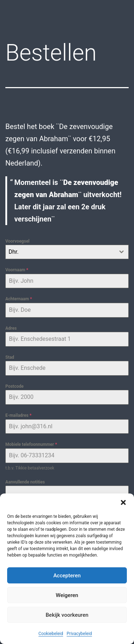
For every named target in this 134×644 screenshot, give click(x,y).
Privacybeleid (80, 634)
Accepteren (67, 576)
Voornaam (17, 270)
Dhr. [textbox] (14, 252)
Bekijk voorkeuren (67, 615)
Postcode (14, 386)
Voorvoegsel (18, 241)
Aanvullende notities (25, 482)
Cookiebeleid (51, 634)
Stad (10, 357)
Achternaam (19, 299)
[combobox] (67, 252)
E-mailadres (18, 415)
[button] (123, 502)
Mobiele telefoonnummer (31, 444)
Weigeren (67, 595)
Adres (11, 328)
